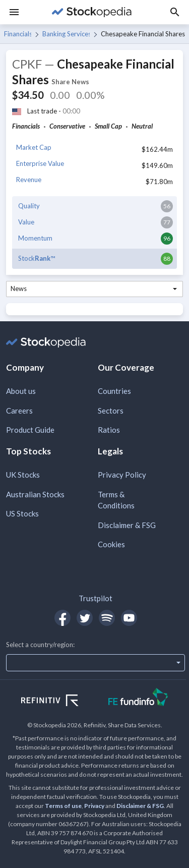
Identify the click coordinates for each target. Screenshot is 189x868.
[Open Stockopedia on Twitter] (85, 618)
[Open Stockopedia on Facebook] (62, 618)
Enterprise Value (40, 163)
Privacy (94, 806)
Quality (29, 206)
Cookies (111, 544)
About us (21, 391)
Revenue (29, 180)
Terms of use (63, 806)
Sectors (111, 411)
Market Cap (34, 147)
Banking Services (66, 34)
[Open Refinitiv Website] (61, 702)
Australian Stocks (35, 494)
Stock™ (37, 258)
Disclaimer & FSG (127, 525)
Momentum (35, 238)
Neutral (142, 126)
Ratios (109, 430)
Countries (114, 391)
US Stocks (22, 513)
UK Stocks (23, 475)
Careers (19, 411)
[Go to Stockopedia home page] (91, 12)
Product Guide (30, 430)
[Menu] (14, 12)
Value (26, 222)
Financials (18, 34)
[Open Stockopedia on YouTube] (129, 618)
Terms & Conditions (116, 500)
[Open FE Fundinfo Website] (138, 698)
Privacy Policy (122, 475)
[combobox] (94, 289)
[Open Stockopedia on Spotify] (107, 618)
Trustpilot (96, 598)
